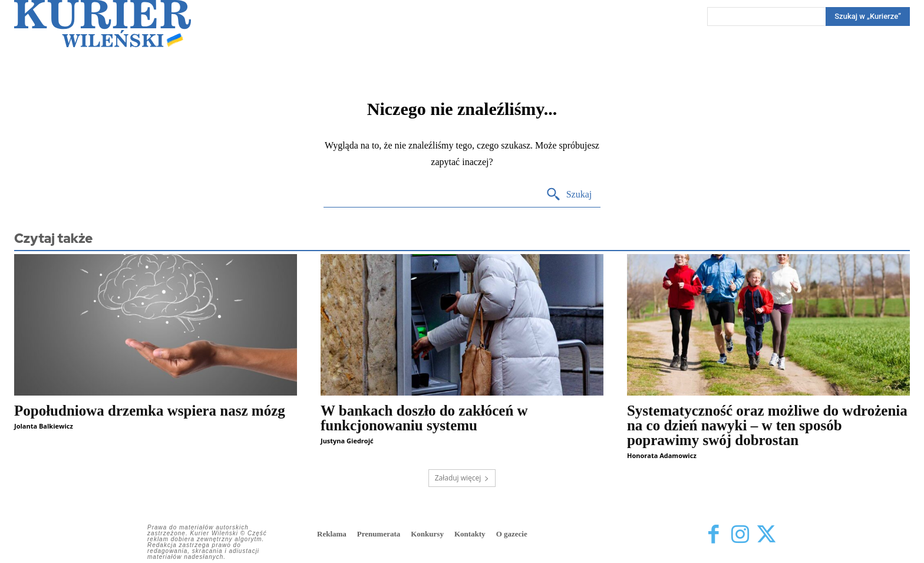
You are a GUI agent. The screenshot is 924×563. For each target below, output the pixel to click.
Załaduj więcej (462, 478)
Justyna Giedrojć (347, 441)
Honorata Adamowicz (662, 455)
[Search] (868, 17)
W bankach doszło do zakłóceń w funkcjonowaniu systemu (424, 418)
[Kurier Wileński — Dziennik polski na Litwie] (103, 24)
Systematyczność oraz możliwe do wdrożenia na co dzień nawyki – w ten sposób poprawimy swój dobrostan (767, 425)
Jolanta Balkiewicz (44, 426)
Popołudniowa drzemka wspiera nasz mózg (150, 411)
